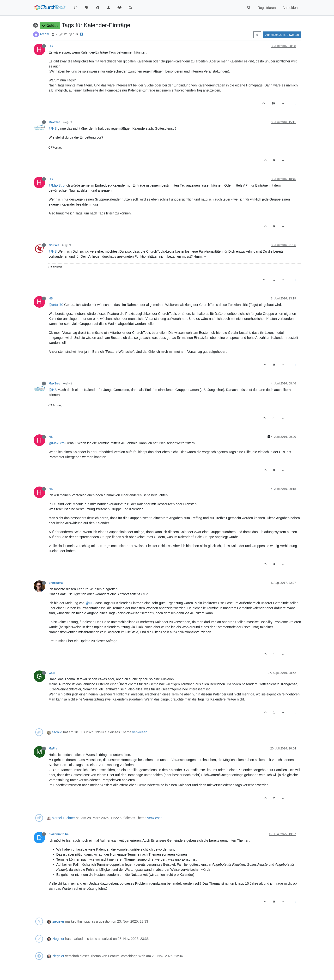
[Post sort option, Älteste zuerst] (257, 35)
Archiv (44, 34)
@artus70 (56, 305)
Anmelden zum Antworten (282, 35)
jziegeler (58, 921)
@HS (68, 122)
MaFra (53, 749)
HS (51, 46)
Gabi (52, 673)
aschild (57, 732)
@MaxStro (57, 185)
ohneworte (56, 583)
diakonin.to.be (59, 834)
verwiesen (140, 732)
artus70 (54, 245)
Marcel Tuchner (63, 818)
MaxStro (55, 122)
